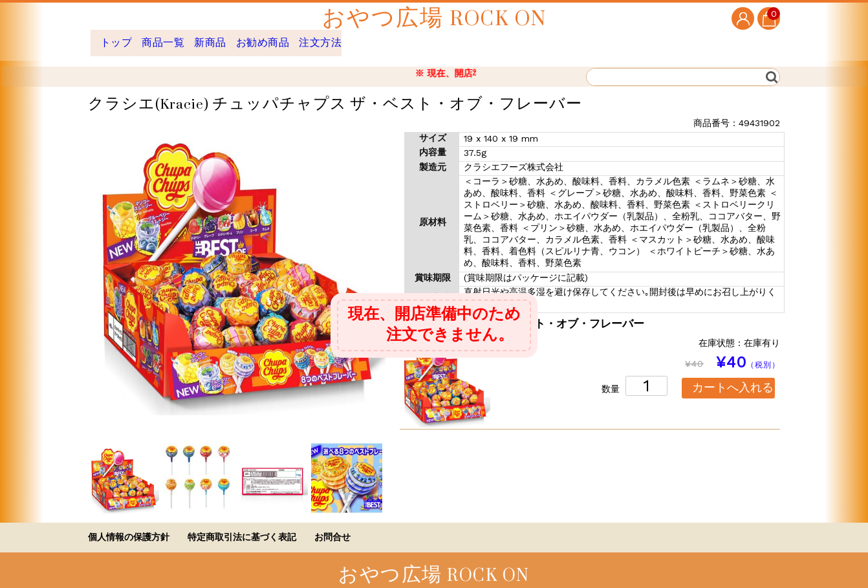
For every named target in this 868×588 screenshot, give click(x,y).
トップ (118, 38)
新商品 (237, 38)
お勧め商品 (303, 38)
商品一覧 (177, 38)
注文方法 (375, 38)
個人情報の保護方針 (129, 527)
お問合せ (332, 527)
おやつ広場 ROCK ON (434, 18)
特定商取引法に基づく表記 (242, 527)
